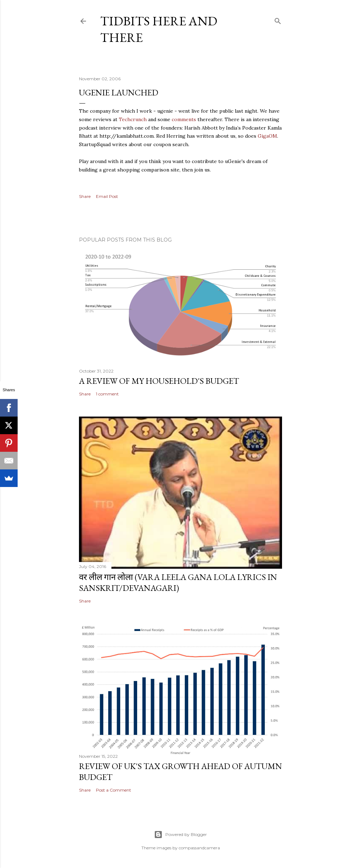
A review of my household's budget (159, 381)
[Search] (278, 20)
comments (184, 119)
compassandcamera (199, 848)
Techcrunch (133, 119)
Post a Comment (114, 790)
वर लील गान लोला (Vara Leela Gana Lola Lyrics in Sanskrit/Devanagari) (178, 582)
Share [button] (85, 196)
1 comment (107, 394)
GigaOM (267, 136)
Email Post (107, 196)
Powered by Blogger (180, 835)
